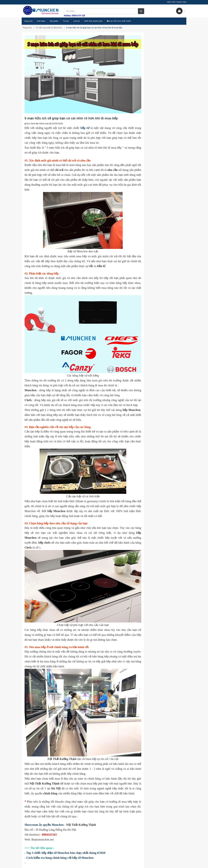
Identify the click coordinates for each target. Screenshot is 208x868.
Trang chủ (28, 21)
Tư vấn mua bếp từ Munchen (49, 28)
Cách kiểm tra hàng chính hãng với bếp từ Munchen (60, 858)
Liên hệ (76, 21)
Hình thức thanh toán (93, 21)
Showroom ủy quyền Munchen (44, 825)
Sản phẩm (54, 21)
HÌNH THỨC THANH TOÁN (177, 2)
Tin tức (66, 21)
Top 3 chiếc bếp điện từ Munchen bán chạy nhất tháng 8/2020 (66, 853)
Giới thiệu (41, 21)
